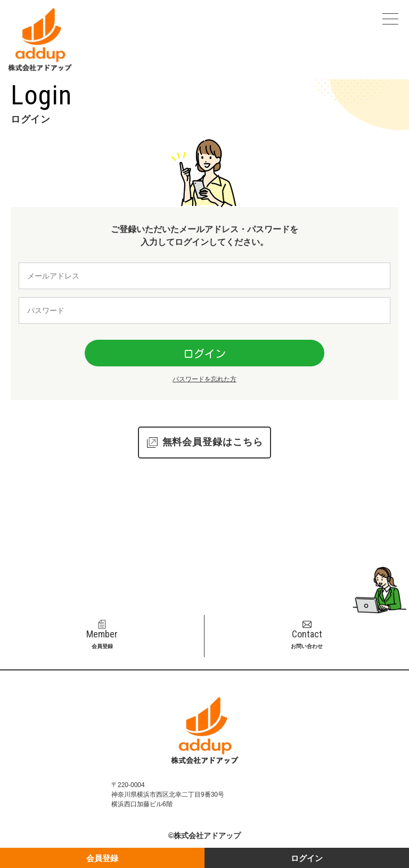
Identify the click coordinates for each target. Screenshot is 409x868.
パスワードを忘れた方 (204, 379)
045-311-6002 (211, 587)
